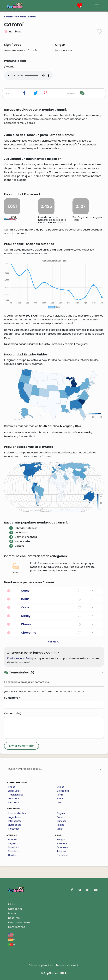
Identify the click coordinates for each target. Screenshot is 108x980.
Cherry (26, 624)
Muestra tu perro (19, 922)
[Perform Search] (100, 769)
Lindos (12, 787)
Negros (12, 843)
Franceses (62, 855)
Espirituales (14, 791)
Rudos (60, 799)
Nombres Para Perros (15, 17)
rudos (15, 568)
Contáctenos (17, 927)
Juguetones (15, 817)
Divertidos (14, 799)
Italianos (61, 851)
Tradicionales (16, 795)
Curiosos (61, 821)
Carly (25, 607)
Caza (60, 802)
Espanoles (62, 847)
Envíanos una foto (19, 658)
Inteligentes (15, 821)
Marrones (13, 847)
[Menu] (97, 6)
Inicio (11, 904)
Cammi (32, 17)
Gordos (12, 855)
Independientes (17, 813)
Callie (25, 599)
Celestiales (63, 791)
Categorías (15, 909)
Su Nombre (12, 698)
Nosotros (14, 918)
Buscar (12, 913)
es (11, 940)
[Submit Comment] (21, 746)
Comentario (13, 713)
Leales (60, 829)
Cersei (26, 591)
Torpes (60, 825)
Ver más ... (54, 642)
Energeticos (15, 825)
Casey (26, 616)
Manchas (13, 851)
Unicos (60, 787)
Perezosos (14, 829)
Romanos (62, 843)
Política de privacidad (41, 965)
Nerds (60, 795)
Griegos (61, 840)
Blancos (12, 840)
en (12, 935)
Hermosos (14, 802)
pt (12, 944)
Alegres (61, 813)
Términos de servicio (68, 965)
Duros (60, 817)
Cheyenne (29, 633)
